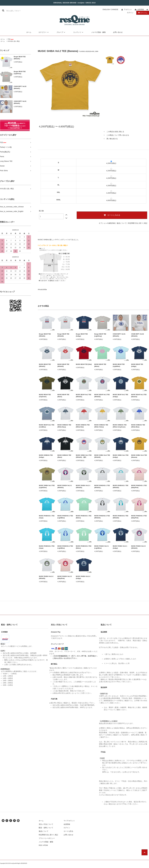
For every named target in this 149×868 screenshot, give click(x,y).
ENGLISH (106, 9)
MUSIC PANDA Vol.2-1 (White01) (65, 487)
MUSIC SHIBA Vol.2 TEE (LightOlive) (47, 487)
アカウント (128, 9)
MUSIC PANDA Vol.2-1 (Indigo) (120, 547)
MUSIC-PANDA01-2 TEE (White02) (121, 517)
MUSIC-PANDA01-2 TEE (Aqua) (47, 547)
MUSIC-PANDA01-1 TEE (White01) (102, 487)
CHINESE (115, 9)
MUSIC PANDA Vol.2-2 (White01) (138, 547)
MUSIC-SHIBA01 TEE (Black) (64, 456)
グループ (61, 32)
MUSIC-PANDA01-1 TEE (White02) (121, 487)
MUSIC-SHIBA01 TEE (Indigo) (46, 456)
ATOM (46, 845)
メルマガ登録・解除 (98, 32)
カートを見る (68, 831)
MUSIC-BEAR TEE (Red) (84, 364)
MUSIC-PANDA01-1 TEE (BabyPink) (139, 487)
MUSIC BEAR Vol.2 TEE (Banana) (139, 396)
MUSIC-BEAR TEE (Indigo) (137, 365)
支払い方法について (46, 824)
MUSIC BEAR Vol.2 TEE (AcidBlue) (47, 426)
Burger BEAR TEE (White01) (20, 58)
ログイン (130, 13)
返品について (121, 223)
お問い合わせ (118, 32)
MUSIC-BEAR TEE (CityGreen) (45, 396)
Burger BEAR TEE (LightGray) (20, 73)
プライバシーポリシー (47, 838)
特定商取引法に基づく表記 (138, 223)
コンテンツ (79, 32)
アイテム (142, 13)
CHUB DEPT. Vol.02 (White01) (20, 87)
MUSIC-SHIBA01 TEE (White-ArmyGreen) (120, 426)
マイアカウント (69, 821)
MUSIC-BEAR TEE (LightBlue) (119, 365)
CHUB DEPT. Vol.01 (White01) (20, 102)
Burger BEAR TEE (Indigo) (82, 335)
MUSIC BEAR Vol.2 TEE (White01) (84, 396)
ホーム (29, 32)
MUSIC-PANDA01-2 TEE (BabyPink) (139, 517)
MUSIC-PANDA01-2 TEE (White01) (102, 517)
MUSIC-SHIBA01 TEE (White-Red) (83, 426)
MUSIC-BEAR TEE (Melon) (100, 365)
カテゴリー (44, 32)
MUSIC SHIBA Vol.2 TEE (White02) (102, 456)
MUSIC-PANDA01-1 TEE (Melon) (84, 517)
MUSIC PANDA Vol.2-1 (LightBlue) (101, 547)
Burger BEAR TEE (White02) (63, 335)
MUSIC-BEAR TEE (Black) (63, 396)
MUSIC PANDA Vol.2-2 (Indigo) (83, 577)
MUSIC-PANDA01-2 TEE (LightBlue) (65, 547)
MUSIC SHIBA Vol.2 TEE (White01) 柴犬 (84, 456)
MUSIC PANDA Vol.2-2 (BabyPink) (65, 577)
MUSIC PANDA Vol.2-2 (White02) (46, 577)
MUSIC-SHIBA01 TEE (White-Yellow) (101, 426)
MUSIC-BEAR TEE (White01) (45, 365)
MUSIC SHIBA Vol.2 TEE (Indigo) (121, 456)
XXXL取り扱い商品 (14, 41)
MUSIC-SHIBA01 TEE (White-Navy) (64, 426)
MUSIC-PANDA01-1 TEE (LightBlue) (65, 517)
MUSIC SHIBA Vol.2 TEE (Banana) (139, 456)
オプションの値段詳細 (107, 223)
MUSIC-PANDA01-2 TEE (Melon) (84, 547)
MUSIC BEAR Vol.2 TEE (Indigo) (120, 396)
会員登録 (141, 9)
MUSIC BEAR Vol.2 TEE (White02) (102, 396)
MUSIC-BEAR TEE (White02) (63, 365)
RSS (40, 845)
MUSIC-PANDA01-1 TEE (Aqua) (47, 517)
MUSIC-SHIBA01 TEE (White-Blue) (138, 426)
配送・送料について (46, 828)
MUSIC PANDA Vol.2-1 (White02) (83, 487)
